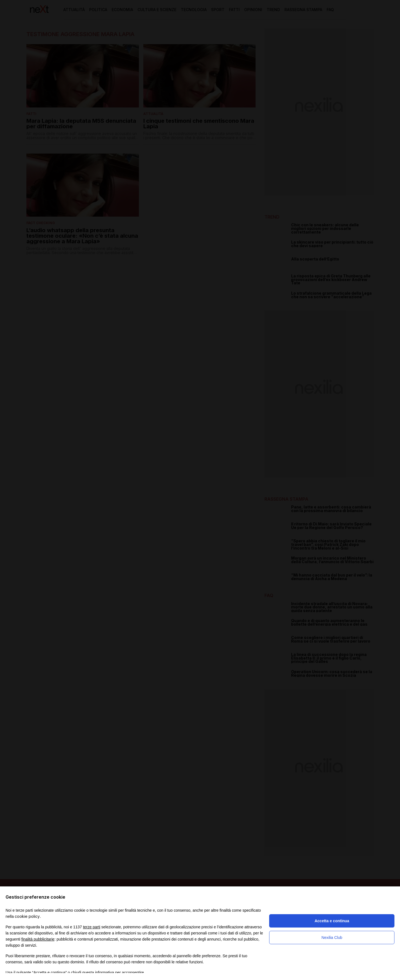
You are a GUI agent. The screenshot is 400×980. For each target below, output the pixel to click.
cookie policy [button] (27, 916)
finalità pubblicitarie (38, 939)
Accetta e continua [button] (332, 921)
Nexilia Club (332, 938)
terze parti (92, 927)
